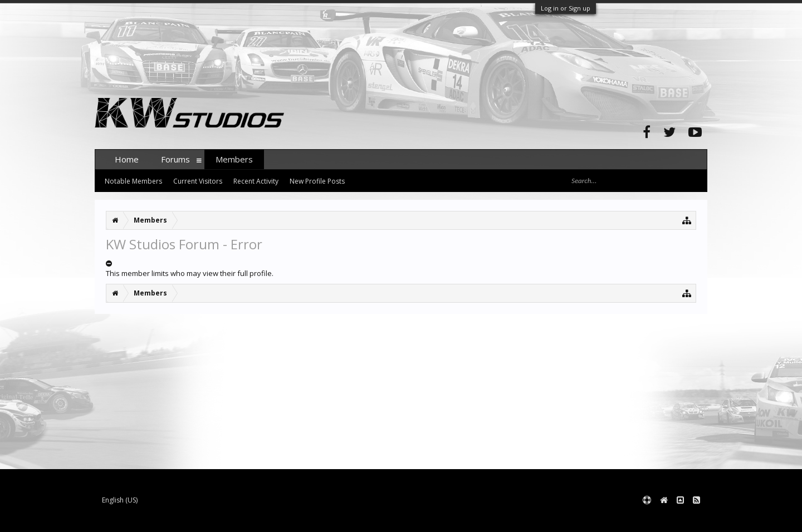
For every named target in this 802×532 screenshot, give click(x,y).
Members (234, 159)
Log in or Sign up (566, 8)
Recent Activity (256, 181)
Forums (175, 159)
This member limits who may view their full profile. (190, 273)
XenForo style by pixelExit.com (314, 518)
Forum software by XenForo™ (179, 518)
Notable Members (133, 181)
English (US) (120, 500)
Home (127, 159)
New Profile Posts (317, 181)
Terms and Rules (679, 518)
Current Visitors (198, 181)
